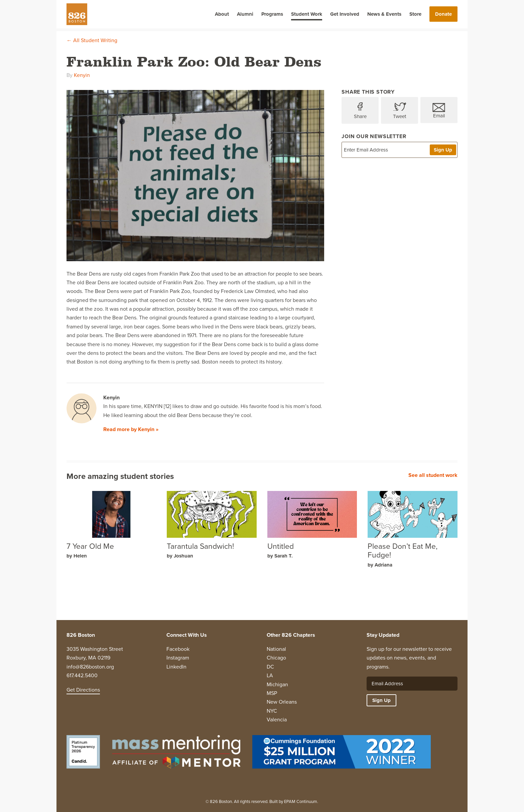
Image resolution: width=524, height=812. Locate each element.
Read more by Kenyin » (131, 429)
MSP (272, 693)
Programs (272, 14)
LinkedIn (176, 667)
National (276, 649)
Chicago (276, 658)
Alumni (245, 14)
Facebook (178, 649)
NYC (272, 711)
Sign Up (443, 150)
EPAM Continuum (301, 801)
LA (270, 675)
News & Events (384, 14)
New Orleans (282, 702)
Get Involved (345, 14)
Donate (443, 14)
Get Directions (83, 690)
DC (270, 667)
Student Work (307, 14)
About (222, 14)
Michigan (277, 684)
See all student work (433, 475)
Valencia (277, 720)
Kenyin (82, 75)
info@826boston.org (90, 667)
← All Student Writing (92, 40)
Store (415, 14)
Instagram (178, 658)
